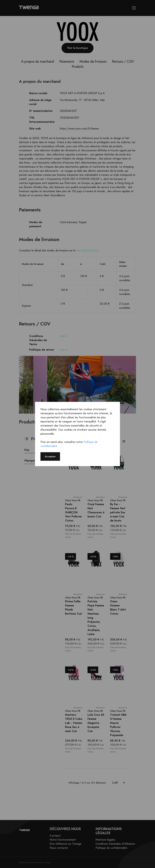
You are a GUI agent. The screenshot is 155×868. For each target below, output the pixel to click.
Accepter (50, 456)
